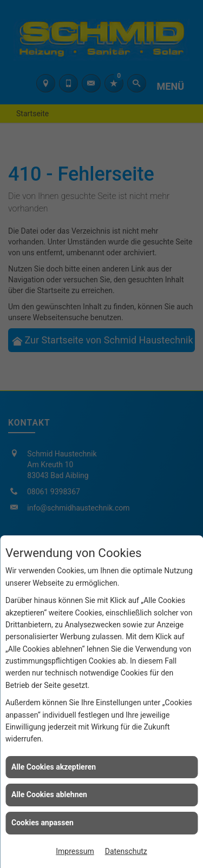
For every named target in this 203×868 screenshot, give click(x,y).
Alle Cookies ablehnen (49, 794)
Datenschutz (126, 851)
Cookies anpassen (42, 823)
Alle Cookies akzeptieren (54, 767)
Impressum (75, 851)
